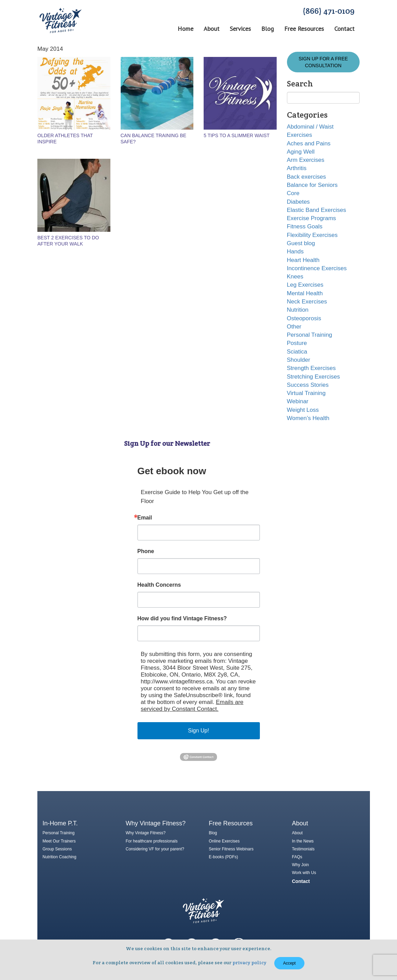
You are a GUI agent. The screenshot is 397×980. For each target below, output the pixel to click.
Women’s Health (308, 418)
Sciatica (297, 352)
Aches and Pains (309, 144)
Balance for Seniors (312, 185)
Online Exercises (224, 841)
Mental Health (305, 293)
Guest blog (301, 243)
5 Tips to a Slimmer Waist (237, 135)
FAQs (297, 857)
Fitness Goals (305, 226)
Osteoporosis (304, 318)
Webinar (298, 401)
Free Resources (304, 29)
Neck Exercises (307, 302)
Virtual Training (306, 393)
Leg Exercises (305, 285)
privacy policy (249, 963)
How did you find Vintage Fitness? (182, 619)
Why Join (300, 865)
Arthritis (297, 168)
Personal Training (310, 335)
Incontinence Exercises (317, 268)
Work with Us (304, 873)
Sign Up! (198, 731)
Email (145, 518)
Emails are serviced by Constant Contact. (192, 706)
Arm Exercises (306, 160)
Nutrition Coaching (59, 857)
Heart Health (303, 260)
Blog (268, 29)
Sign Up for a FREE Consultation (323, 62)
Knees (295, 277)
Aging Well (301, 152)
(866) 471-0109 (329, 11)
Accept (290, 963)
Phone (146, 551)
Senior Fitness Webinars (231, 849)
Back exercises (306, 177)
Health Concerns (159, 585)
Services (240, 29)
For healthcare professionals (152, 841)
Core (293, 193)
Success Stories (308, 385)
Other (294, 327)
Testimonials (303, 849)
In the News (303, 841)
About (212, 29)
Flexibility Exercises (312, 235)
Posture (297, 343)
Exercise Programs (312, 218)
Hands (295, 252)
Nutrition (298, 310)
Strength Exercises (311, 368)
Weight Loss (303, 410)
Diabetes (298, 202)
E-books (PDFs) (223, 857)
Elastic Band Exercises (317, 210)
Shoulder (299, 360)
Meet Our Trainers (59, 841)
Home (185, 29)
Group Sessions (57, 849)
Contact (344, 29)
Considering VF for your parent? (155, 849)
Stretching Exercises (314, 377)
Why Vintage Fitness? (146, 833)
